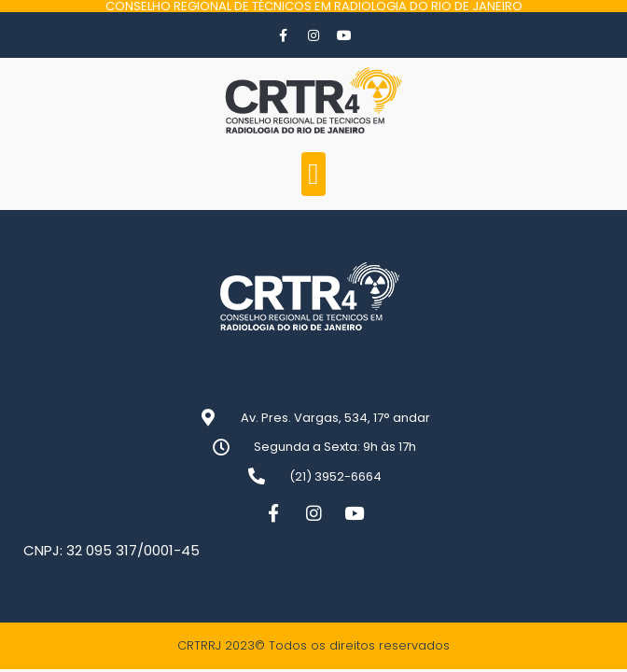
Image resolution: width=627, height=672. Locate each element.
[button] (314, 174)
